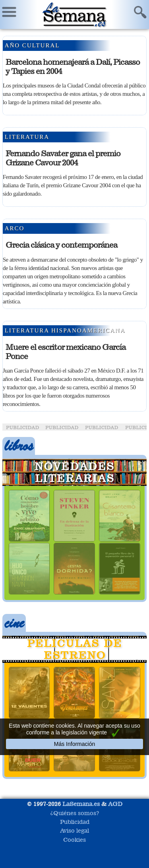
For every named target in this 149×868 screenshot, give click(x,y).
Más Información (74, 744)
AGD (115, 804)
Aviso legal (74, 830)
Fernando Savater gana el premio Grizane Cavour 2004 (63, 158)
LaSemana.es (81, 804)
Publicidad (75, 822)
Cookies (74, 840)
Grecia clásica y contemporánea (61, 245)
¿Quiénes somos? (75, 813)
